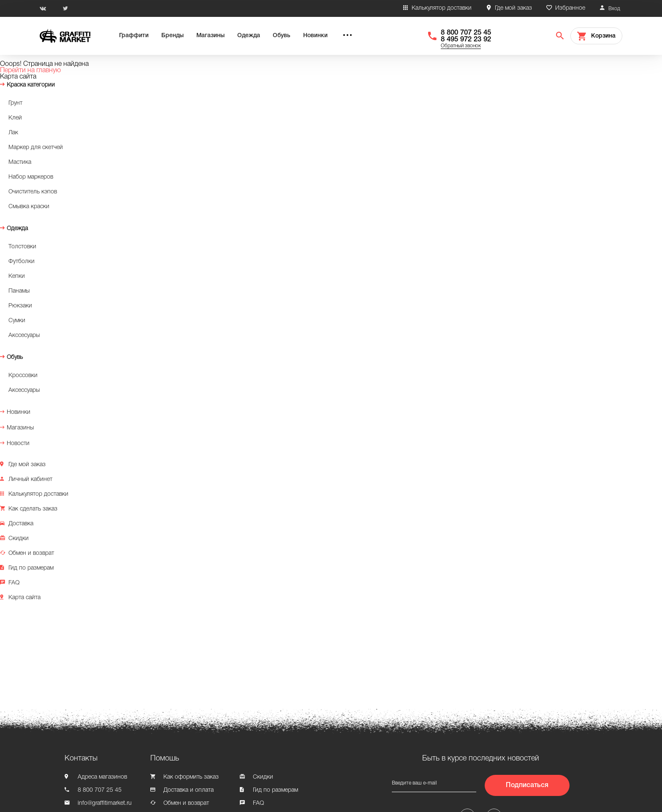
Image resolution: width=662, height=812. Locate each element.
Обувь (282, 36)
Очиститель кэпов (33, 192)
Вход (614, 9)
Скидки (19, 539)
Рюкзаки (20, 306)
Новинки (315, 36)
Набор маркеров (31, 177)
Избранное (570, 8)
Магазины (210, 36)
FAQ (14, 583)
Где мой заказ (513, 8)
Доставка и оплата (189, 790)
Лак (13, 133)
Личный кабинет (30, 479)
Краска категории (31, 85)
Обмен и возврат (31, 553)
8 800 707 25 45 (466, 33)
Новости (18, 444)
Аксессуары (24, 390)
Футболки (22, 262)
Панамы (19, 291)
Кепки (17, 276)
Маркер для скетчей (36, 148)
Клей (15, 118)
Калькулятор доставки (442, 8)
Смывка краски (29, 207)
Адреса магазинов (102, 777)
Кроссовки (23, 376)
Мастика (20, 162)
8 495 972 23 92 (466, 39)
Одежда (249, 36)
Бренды (172, 36)
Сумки (17, 321)
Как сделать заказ (33, 509)
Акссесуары (24, 335)
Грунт (15, 103)
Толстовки (22, 247)
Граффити (134, 36)
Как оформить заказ (191, 777)
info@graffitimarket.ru (105, 803)
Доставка (21, 524)
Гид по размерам (31, 568)
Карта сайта (24, 598)
